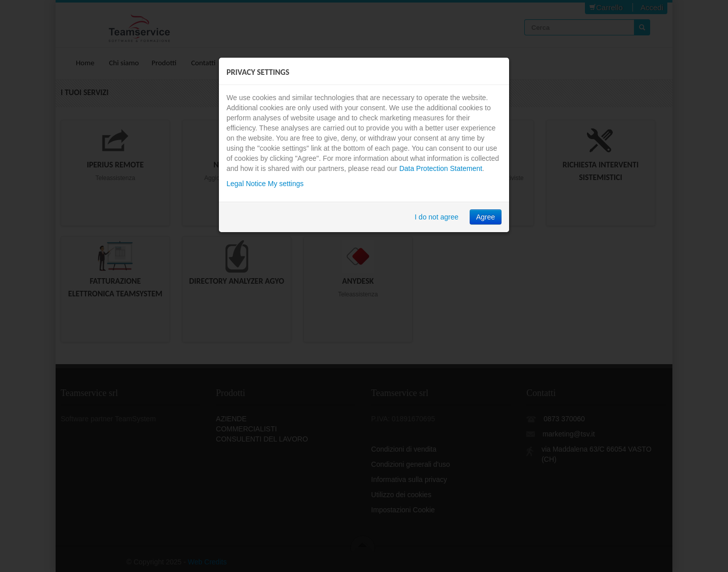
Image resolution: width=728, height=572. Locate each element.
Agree (486, 217)
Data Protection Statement (441, 168)
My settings (286, 184)
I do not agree (436, 217)
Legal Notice (246, 184)
